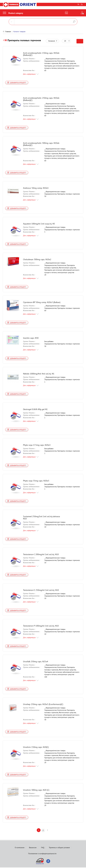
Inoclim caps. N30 (31, 338)
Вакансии (33, 848)
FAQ (43, 848)
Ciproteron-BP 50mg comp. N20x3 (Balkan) (42, 302)
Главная (8, 32)
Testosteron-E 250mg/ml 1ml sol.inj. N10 (41, 590)
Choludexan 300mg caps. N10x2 (37, 260)
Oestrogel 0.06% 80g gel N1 (35, 410)
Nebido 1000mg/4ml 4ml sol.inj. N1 (39, 374)
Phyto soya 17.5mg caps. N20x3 (37, 445)
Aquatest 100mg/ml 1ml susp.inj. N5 (39, 224)
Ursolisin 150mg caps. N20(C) (36, 748)
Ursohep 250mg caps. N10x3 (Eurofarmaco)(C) (43, 705)
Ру (82, 4)
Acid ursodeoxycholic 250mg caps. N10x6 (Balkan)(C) (41, 99)
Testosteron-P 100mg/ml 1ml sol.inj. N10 (41, 626)
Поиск (74, 22)
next (47, 831)
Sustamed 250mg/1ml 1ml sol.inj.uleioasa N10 (41, 518)
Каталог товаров (19, 32)
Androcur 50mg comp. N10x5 (36, 188)
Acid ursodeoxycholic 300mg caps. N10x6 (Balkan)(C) (41, 144)
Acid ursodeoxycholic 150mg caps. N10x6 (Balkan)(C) (41, 54)
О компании (20, 848)
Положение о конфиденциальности (42, 854)
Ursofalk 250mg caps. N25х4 (36, 662)
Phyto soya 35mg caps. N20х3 (36, 481)
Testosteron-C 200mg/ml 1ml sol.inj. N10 (41, 555)
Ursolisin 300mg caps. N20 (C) (36, 790)
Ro (78, 4)
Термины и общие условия (59, 848)
